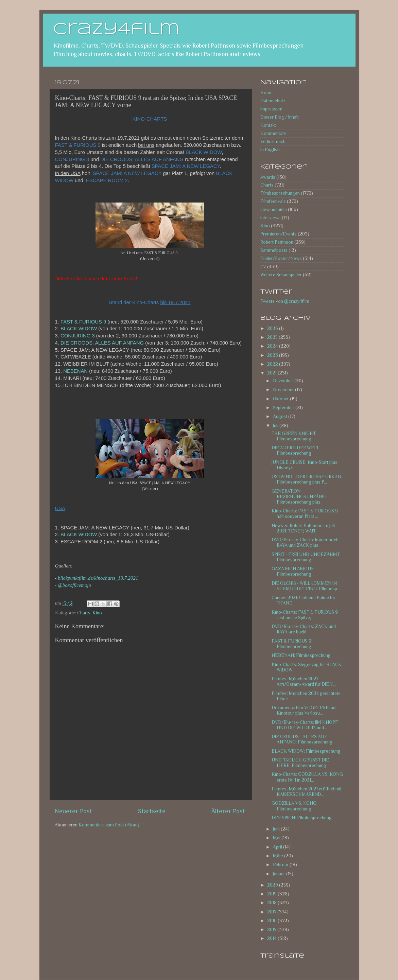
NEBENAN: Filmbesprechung (301, 655)
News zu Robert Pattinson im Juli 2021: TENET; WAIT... (303, 528)
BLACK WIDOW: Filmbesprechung (306, 751)
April (278, 847)
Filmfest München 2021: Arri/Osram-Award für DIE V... (304, 681)
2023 (273, 355)
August (281, 416)
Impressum (271, 109)
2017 (272, 912)
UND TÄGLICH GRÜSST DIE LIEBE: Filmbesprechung (300, 763)
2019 (272, 894)
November (284, 390)
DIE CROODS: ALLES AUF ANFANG (102, 343)
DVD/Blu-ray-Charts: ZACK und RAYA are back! (304, 629)
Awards (268, 177)
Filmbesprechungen (280, 193)
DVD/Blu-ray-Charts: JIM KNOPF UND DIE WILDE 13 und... (305, 725)
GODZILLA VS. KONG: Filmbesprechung (295, 806)
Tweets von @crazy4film (285, 301)
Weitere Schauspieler (281, 275)
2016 (272, 921)
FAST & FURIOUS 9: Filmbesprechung (292, 644)
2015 (272, 930)
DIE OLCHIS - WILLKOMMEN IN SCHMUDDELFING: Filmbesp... (306, 586)
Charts (84, 613)
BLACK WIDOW (79, 329)
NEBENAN (75, 371)
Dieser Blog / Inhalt (280, 117)
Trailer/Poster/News (281, 258)
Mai (277, 838)
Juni (277, 829)
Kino (97, 613)
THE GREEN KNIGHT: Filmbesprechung (294, 436)
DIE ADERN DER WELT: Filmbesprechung (296, 450)
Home (266, 93)
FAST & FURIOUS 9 (83, 322)
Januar (280, 874)
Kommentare (273, 133)
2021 (272, 373)
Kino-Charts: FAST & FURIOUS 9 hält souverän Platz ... (305, 514)
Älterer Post (228, 811)
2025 (273, 337)
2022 (273, 364)
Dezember (284, 381)
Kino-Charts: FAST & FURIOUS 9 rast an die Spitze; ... (305, 615)
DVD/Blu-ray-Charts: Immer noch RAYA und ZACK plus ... (305, 542)
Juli (276, 426)
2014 (272, 938)
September (284, 408)
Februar (281, 865)
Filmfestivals (273, 201)
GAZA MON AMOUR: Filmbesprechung (293, 571)
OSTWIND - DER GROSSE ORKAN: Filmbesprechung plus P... (307, 479)
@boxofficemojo (74, 585)
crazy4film (116, 30)
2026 (273, 328)
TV (263, 267)
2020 (273, 885)
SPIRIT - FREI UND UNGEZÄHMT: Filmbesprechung (306, 557)
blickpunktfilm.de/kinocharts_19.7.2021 (98, 578)
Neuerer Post (73, 811)
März (279, 856)
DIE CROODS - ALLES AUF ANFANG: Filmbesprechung (302, 739)
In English (270, 150)
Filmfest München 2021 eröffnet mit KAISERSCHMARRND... (307, 792)
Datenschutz (273, 101)
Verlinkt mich (273, 142)
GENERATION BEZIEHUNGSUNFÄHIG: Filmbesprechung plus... (300, 497)
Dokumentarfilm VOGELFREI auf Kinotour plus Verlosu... (304, 710)
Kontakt (268, 125)
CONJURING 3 (78, 336)
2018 (272, 903)
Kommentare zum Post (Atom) (109, 825)
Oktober (281, 399)
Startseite (152, 811)
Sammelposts (274, 250)
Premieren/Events (279, 234)
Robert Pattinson (277, 242)
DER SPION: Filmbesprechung (302, 818)
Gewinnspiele (274, 209)
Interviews (271, 218)
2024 (273, 346)
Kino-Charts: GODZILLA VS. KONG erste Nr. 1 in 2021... (307, 777)
